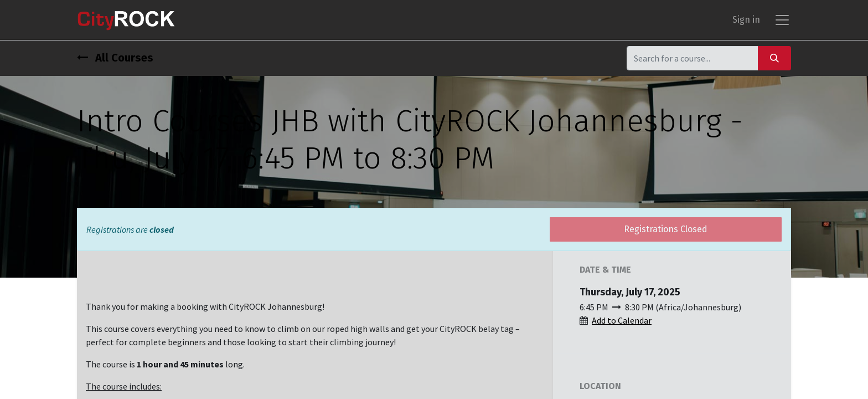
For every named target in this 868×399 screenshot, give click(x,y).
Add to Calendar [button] (622, 320)
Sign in (746, 20)
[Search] (774, 58)
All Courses (115, 58)
